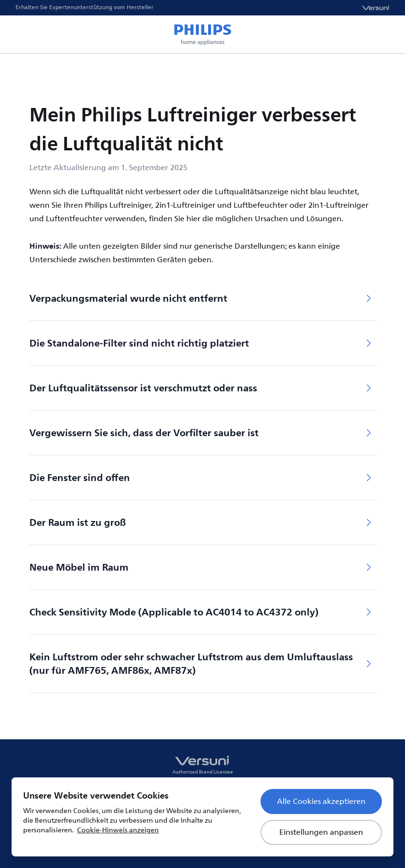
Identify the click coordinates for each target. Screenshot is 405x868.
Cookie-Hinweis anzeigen (118, 830)
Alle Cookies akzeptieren (321, 801)
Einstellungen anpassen (321, 832)
